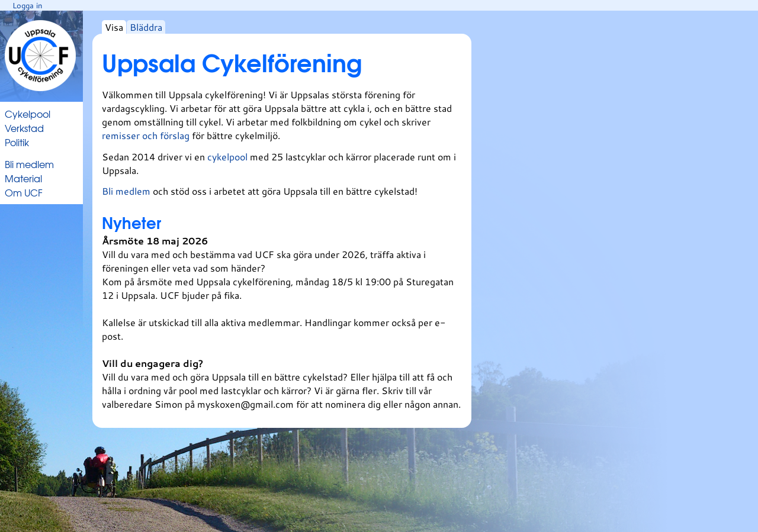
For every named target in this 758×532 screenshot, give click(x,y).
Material (23, 178)
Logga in (27, 5)
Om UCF (24, 192)
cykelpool (229, 157)
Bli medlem (29, 164)
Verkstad (24, 128)
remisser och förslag (147, 135)
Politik (17, 142)
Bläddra (146, 27)
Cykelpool (28, 114)
